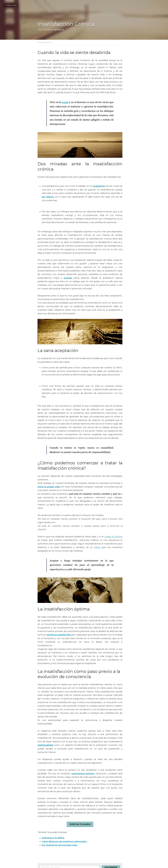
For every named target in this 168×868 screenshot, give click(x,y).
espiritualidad (112, 703)
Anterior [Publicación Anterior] (42, 828)
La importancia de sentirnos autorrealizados (57, 833)
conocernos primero (69, 732)
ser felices (113, 182)
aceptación (98, 175)
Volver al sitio (11, 5)
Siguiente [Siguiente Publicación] (90, 828)
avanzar (111, 260)
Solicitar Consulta (84, 775)
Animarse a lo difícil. (53, 788)
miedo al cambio (111, 507)
